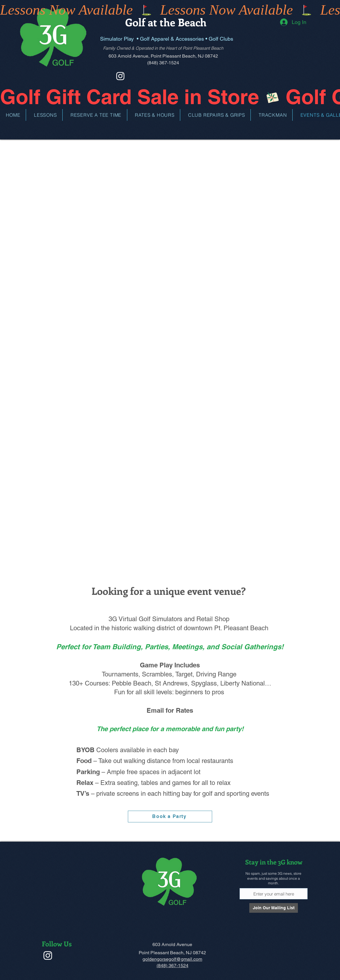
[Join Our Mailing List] (274, 908)
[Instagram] (120, 76)
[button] (45, 115)
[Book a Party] (170, 817)
